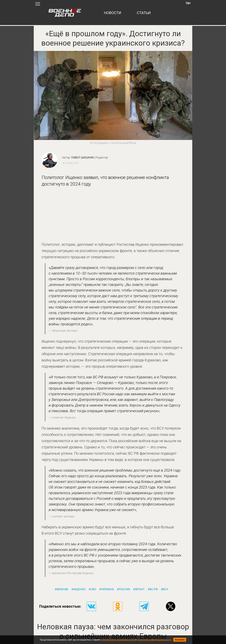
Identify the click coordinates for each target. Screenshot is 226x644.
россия (124, 589)
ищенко (79, 589)
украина (107, 589)
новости (113, 13)
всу (165, 589)
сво (93, 589)
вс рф (154, 589)
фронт (140, 589)
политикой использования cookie (117, 640)
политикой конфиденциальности (154, 640)
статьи (144, 13)
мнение (62, 589)
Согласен (180, 640)
